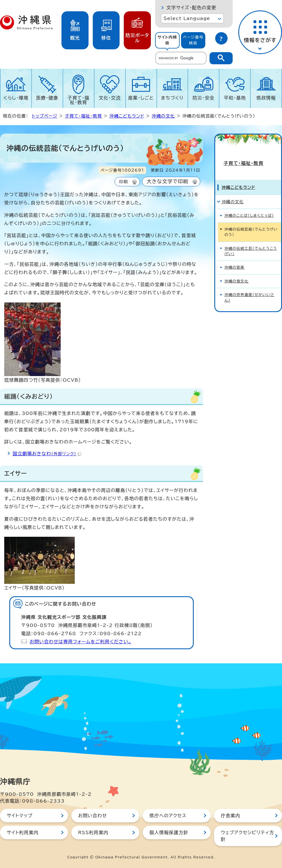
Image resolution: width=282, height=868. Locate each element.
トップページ (45, 116)
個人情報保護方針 (169, 832)
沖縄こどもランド (127, 116)
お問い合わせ (92, 816)
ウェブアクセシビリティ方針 (247, 836)
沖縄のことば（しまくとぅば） (249, 201)
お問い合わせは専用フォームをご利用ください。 (81, 642)
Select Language (187, 18)
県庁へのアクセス (168, 816)
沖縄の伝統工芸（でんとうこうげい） (251, 236)
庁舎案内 (231, 816)
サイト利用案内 (23, 832)
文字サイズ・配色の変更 (191, 8)
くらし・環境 (16, 98)
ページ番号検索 (193, 40)
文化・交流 (110, 98)
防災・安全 (204, 98)
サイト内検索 (167, 40)
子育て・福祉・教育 (79, 100)
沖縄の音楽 (234, 252)
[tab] (167, 40)
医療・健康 (47, 98)
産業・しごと (141, 98)
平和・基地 (235, 98)
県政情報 (266, 98)
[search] (181, 58)
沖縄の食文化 (236, 266)
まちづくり (172, 98)
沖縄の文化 (163, 116)
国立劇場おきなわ (47, 454)
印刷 (123, 182)
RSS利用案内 (93, 832)
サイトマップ (20, 816)
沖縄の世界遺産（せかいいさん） (249, 282)
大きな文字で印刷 (168, 181)
